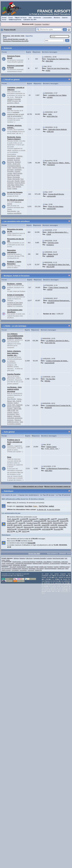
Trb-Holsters (15, 570)
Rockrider (57, 529)
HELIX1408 (50, 267)
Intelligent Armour (65, 567)
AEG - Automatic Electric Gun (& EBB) (15, 406)
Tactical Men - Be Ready (20, 565)
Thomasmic (51, 165)
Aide (30, 18)
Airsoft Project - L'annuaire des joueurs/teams (19, 563)
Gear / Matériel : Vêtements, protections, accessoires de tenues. (15, 417)
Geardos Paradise (14, 374)
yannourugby (51, 196)
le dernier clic (42, 510)
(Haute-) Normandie (13, 179)
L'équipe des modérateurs (28, 495)
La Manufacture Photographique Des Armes (16, 40)
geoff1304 (27, 521)
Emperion (50, 567)
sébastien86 (45, 523)
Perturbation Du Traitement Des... (59, 59)
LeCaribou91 (22, 529)
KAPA (52, 525)
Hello (50, 114)
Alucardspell (34, 529)
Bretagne (18, 162)
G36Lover (50, 131)
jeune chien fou (52, 116)
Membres (57, 18)
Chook (49, 234)
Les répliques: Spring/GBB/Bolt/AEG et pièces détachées (15, 336)
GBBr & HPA (11, 410)
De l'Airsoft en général (15, 200)
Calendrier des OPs (30, 20)
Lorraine (10, 173)
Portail (4, 18)
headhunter (43, 519)
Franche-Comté (17, 168)
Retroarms (25, 568)
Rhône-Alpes (19, 185)
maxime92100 (50, 363)
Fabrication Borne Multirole (57, 129)
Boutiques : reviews (15, 284)
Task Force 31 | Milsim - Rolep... (59, 163)
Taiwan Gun (61, 568)
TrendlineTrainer (32, 523)
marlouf (50, 289)
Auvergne (17, 160)
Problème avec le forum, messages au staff (15, 442)
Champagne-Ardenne (14, 166)
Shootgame (32, 568)
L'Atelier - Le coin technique (15, 326)
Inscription (46, 24)
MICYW (10, 531)
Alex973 (10, 527)
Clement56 (31, 543)
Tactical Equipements (51, 568)
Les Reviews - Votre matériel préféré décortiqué (14, 389)
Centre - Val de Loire (14, 164)
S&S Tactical (40, 568)
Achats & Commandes (15, 295)
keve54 (10, 521)
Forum (11, 18)
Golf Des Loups (53, 243)
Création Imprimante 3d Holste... (57, 361)
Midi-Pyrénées (18, 173)
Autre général (9, 432)
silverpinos (27, 525)
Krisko (48, 70)
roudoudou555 (39, 521)
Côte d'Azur (29, 558)
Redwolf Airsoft (17, 568)
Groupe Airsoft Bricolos (56, 194)
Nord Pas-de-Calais (58, 558)
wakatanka (50, 256)
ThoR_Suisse (12, 519)
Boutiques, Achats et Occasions (17, 276)
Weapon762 (38, 570)
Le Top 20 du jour (47, 495)
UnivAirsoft (31, 570)
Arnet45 (37, 527)
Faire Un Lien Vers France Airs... (58, 68)
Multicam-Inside (37, 563)
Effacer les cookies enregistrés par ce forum (28, 487)
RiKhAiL (47, 381)
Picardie (17, 181)
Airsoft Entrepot (21, 567)
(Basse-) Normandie (13, 177)
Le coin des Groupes (15, 192)
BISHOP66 (57, 523)
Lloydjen (50, 97)
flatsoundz (27, 527)
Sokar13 (63, 521)
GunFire (56, 567)
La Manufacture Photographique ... (58, 468)
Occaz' (4, 20)
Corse (9, 168)
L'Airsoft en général (12, 80)
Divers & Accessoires (13, 413)
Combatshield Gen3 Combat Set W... (59, 405)
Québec (15, 189)
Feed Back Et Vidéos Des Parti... (59, 265)
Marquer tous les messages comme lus (57, 487)
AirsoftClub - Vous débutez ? (44, 562)
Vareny (24, 531)
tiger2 (36, 525)
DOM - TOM (11, 187)
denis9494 (51, 303)
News (9, 457)
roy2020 (23, 519)
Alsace (18, 158)
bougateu (32, 519)
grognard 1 (50, 245)
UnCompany (23, 570)
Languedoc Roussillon (40, 558)
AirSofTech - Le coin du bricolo (51, 563)
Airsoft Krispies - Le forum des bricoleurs (24, 562)
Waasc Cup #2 (53, 254)
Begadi (36, 567)
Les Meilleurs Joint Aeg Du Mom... (58, 341)
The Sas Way (51, 379)
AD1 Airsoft (13, 567)
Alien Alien (49, 61)
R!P (45, 527)
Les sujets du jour (9, 495)
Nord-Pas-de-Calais (13, 175)
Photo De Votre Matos (56, 206)
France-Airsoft (10, 30)
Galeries (65, 18)
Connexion (38, 24)
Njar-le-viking (52, 521)
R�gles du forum (21, 18)
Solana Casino (51, 447)
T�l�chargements (15, 20)
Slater (18, 527)
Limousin (17, 171)
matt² (52, 519)
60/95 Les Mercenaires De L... (58, 232)
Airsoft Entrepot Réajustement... (59, 301)
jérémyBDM (46, 529)
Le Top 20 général (63, 495)
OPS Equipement (6, 568)
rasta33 (44, 525)
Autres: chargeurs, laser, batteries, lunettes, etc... (14, 353)
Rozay (61, 527)
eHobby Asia (43, 567)
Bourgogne (11, 162)
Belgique (18, 187)
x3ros (18, 521)
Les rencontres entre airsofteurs (17, 221)
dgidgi (21, 523)
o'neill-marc (11, 523)
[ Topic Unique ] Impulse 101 (58, 287)
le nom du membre (54, 510)
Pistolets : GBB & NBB (14, 409)
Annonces (8, 48)
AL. (17, 531)
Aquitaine (10, 160)
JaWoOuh (10, 529)
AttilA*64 (17, 525)
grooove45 (62, 519)
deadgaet (61, 525)
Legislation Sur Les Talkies (57, 95)
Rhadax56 (48, 408)
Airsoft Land (30, 567)
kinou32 (53, 527)
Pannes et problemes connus (14, 421)
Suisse (9, 189)
